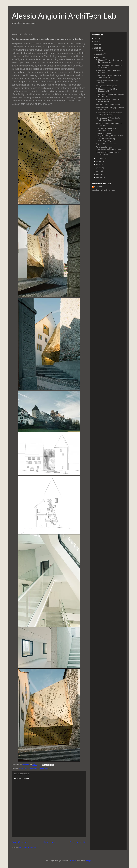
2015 (96, 42)
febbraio (100, 177)
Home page (49, 842)
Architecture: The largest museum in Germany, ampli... (109, 61)
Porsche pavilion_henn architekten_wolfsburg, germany (108, 148)
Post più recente (20, 842)
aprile (98, 171)
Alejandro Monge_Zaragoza (106, 144)
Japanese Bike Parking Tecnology (108, 105)
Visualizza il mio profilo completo (104, 190)
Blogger (88, 861)
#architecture (24, 768)
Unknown (98, 187)
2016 (96, 38)
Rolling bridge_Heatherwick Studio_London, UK (106, 129)
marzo (99, 174)
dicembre (100, 51)
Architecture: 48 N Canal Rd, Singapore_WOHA (106, 90)
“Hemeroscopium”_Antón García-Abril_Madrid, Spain (108, 119)
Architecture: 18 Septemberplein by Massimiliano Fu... (109, 77)
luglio (98, 165)
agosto (99, 161)
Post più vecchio (78, 842)
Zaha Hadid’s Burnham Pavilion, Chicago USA (108, 153)
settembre (100, 158)
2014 (96, 45)
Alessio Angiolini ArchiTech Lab (64, 16)
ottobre (99, 57)
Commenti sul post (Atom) (28, 847)
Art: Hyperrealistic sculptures (106, 86)
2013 (96, 48)
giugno (99, 168)
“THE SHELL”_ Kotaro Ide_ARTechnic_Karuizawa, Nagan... (110, 135)
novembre (100, 54)
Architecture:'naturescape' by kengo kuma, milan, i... (109, 66)
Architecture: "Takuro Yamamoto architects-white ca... (108, 100)
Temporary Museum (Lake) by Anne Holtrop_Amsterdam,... (109, 114)
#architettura (34, 768)
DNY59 (73, 861)
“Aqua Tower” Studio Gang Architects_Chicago (106, 140)
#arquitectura (44, 768)
